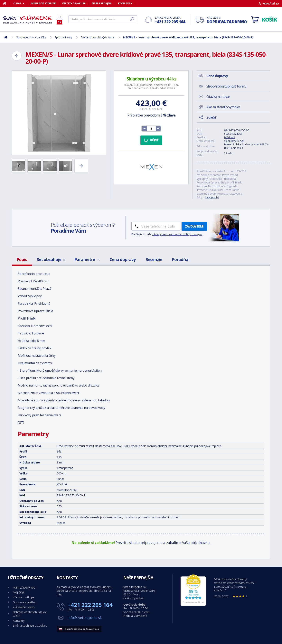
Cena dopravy (123, 259)
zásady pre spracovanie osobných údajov (177, 234)
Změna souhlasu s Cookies (30, 625)
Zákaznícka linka (170, 20)
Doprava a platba (24, 602)
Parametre (87, 259)
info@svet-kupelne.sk (85, 618)
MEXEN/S (230, 137)
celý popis (212, 197)
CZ (60, 16)
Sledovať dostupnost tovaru (226, 86)
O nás (17, 3)
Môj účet (19, 592)
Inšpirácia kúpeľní (43, 3)
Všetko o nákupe (74, 3)
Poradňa (180, 259)
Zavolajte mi (194, 226)
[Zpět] (17, 56)
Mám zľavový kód (24, 588)
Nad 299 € (227, 20)
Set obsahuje (51, 259)
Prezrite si (124, 543)
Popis (22, 259)
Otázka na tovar (218, 97)
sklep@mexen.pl (234, 141)
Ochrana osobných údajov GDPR (30, 614)
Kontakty (125, 3)
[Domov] (7, 3)
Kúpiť (154, 140)
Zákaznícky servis (24, 607)
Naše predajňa (102, 3)
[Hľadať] (103, 19)
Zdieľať (211, 117)
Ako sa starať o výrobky (223, 107)
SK (60, 22)
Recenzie (154, 259)
